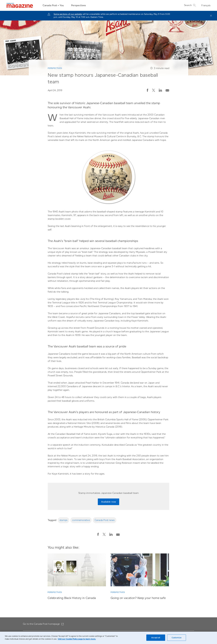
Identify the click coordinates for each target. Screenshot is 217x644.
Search (190, 5)
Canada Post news (105, 520)
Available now (109, 502)
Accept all (156, 638)
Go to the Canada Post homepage (42, 624)
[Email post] (167, 90)
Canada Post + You (53, 5)
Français (206, 5)
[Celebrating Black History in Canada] (77, 570)
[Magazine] (20, 5)
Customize (177, 638)
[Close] (211, 16)
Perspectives (79, 5)
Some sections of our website (68, 14)
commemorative (81, 520)
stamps (63, 520)
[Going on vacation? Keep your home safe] (140, 570)
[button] (148, 90)
